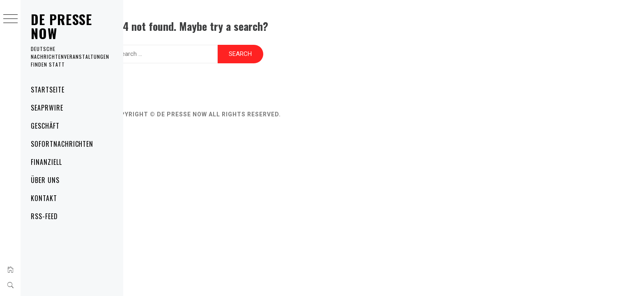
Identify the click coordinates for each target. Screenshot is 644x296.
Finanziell (46, 162)
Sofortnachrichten (62, 144)
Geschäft (45, 126)
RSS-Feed (44, 216)
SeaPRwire (47, 108)
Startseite (48, 90)
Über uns (45, 180)
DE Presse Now (62, 26)
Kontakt (44, 198)
